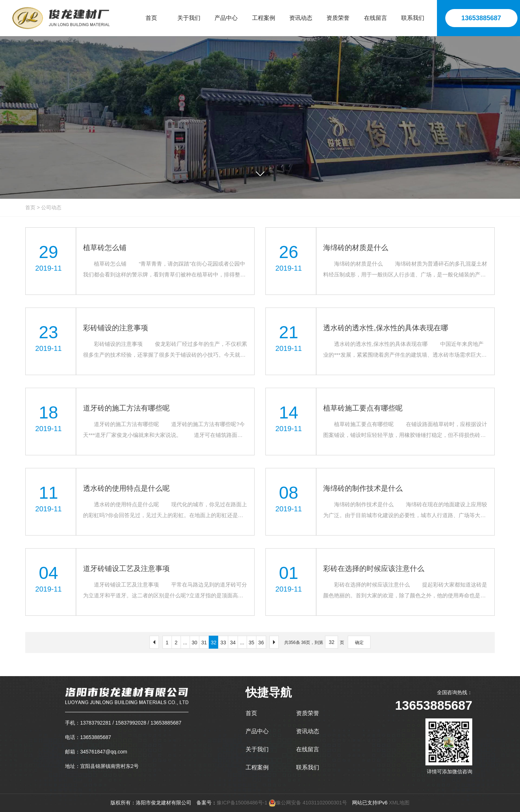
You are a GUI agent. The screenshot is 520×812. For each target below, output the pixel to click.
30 (195, 643)
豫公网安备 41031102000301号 (308, 803)
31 (204, 643)
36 (261, 643)
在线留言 (308, 749)
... (185, 643)
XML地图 (399, 803)
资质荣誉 (308, 713)
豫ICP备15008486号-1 (242, 803)
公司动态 (51, 207)
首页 (30, 207)
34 (233, 643)
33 (223, 643)
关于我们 (257, 749)
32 (214, 643)
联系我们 (308, 767)
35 (252, 643)
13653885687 (481, 18)
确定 (359, 643)
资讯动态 (308, 731)
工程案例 (257, 767)
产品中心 (257, 731)
